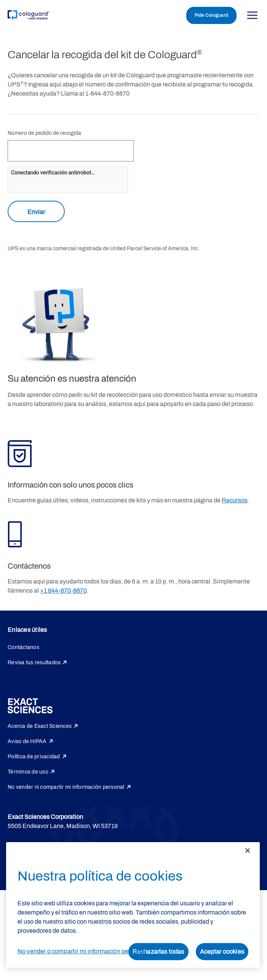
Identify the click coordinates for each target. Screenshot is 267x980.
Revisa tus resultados (34, 663)
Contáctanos (23, 647)
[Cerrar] (248, 851)
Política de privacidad (34, 757)
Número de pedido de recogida (44, 133)
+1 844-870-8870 (63, 591)
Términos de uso (28, 772)
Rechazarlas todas (158, 952)
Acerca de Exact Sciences (40, 726)
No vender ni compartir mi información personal (66, 787)
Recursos (235, 500)
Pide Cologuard (212, 15)
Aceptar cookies (222, 952)
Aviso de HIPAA (27, 741)
